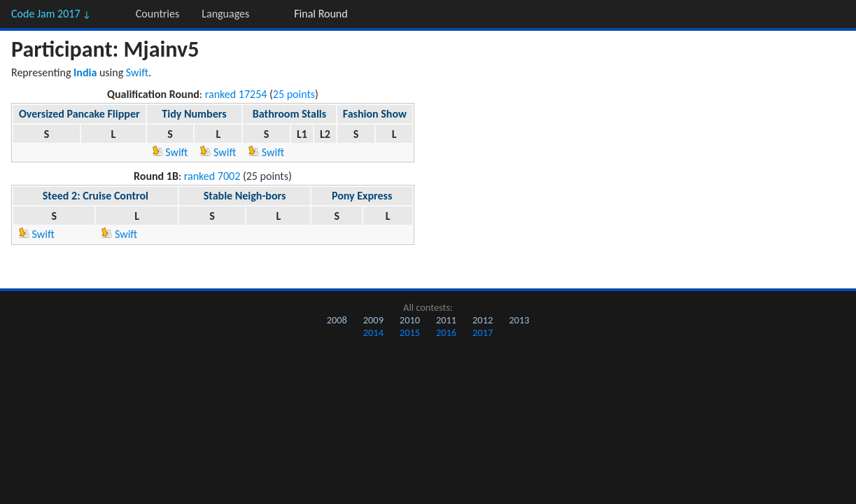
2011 (446, 320)
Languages (225, 14)
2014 (373, 332)
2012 (483, 320)
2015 (410, 332)
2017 (483, 332)
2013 (519, 320)
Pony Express (362, 196)
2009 (373, 320)
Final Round (321, 14)
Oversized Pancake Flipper (79, 114)
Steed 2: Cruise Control (96, 196)
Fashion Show (375, 114)
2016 (446, 332)
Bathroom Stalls (289, 114)
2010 (410, 320)
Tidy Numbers (194, 114)
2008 (337, 320)
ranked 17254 (236, 94)
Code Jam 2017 (51, 14)
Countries (157, 14)
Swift (137, 72)
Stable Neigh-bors (245, 196)
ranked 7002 (212, 176)
